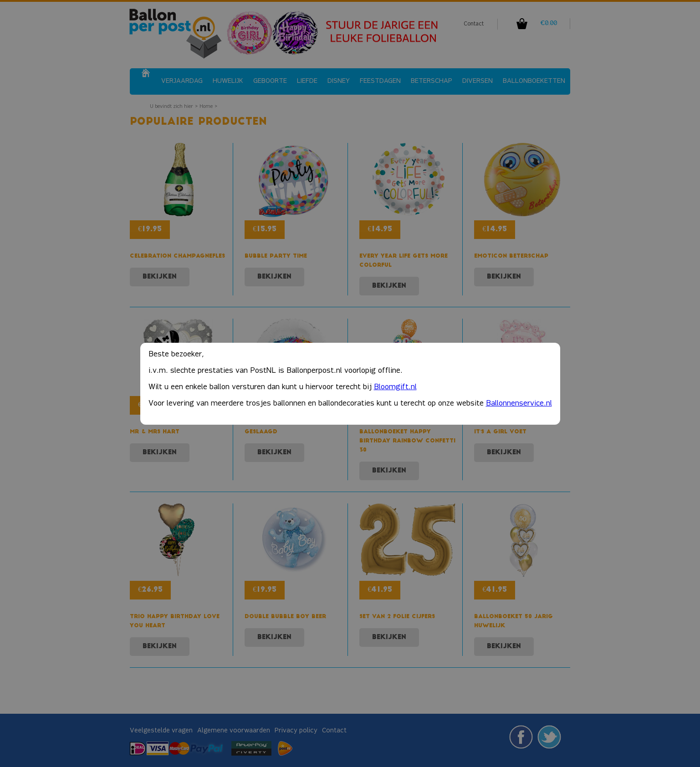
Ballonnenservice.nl (519, 404)
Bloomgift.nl (395, 387)
